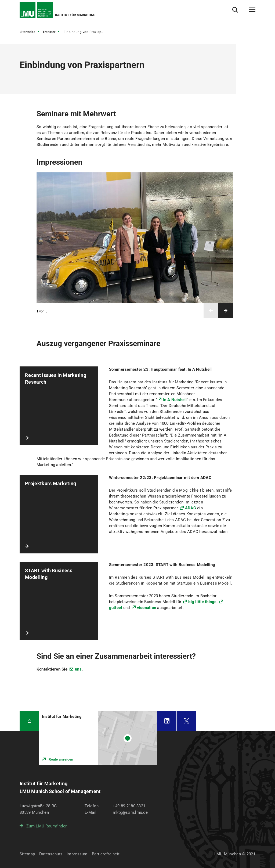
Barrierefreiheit (106, 854)
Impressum (77, 854)
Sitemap (27, 854)
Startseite (28, 32)
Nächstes (226, 311)
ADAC (191, 508)
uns (78, 669)
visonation (147, 608)
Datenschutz (51, 854)
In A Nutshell (175, 400)
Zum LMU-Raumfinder (46, 826)
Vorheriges (211, 311)
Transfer (49, 32)
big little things (202, 602)
